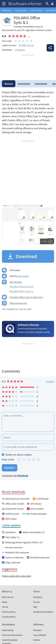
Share (50, 48)
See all (30, 45)
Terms (5, 607)
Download (24, 84)
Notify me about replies (17, 455)
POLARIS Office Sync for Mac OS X (26, 297)
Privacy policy (9, 612)
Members (38, 597)
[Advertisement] (28, 65)
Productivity (21, 10)
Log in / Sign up (52, 4)
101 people (23, 276)
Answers (37, 630)
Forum (37, 602)
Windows (7, 10)
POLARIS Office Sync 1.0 (21, 291)
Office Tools (36, 10)
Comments (41, 84)
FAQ (35, 607)
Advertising (8, 630)
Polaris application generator (17, 576)
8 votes (50, 381)
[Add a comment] (28, 422)
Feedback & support (43, 612)
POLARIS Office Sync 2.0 (21, 287)
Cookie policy (9, 617)
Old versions (16, 282)
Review (9, 84)
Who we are (8, 597)
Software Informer (28, 325)
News (5, 602)
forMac (37, 640)
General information (12, 635)
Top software (40, 635)
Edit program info (18, 303)
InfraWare (20, 50)
